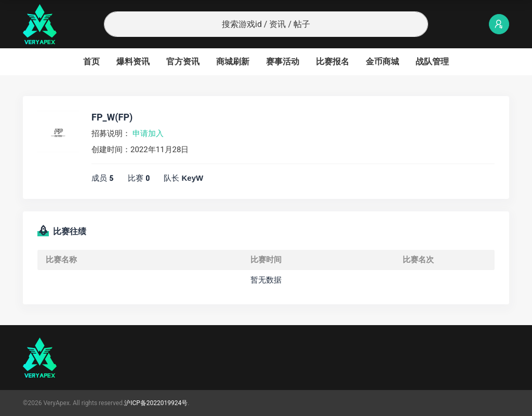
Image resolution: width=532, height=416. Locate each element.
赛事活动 (283, 62)
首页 (91, 62)
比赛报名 (332, 62)
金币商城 (382, 62)
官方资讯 (183, 62)
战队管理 (432, 62)
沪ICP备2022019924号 (156, 403)
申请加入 (148, 133)
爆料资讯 (133, 62)
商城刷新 (233, 62)
